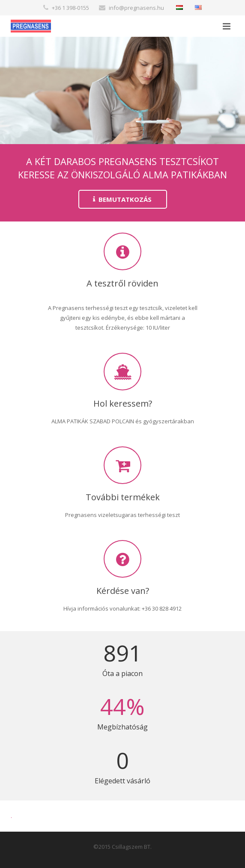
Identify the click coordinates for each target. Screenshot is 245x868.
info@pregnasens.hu (136, 8)
